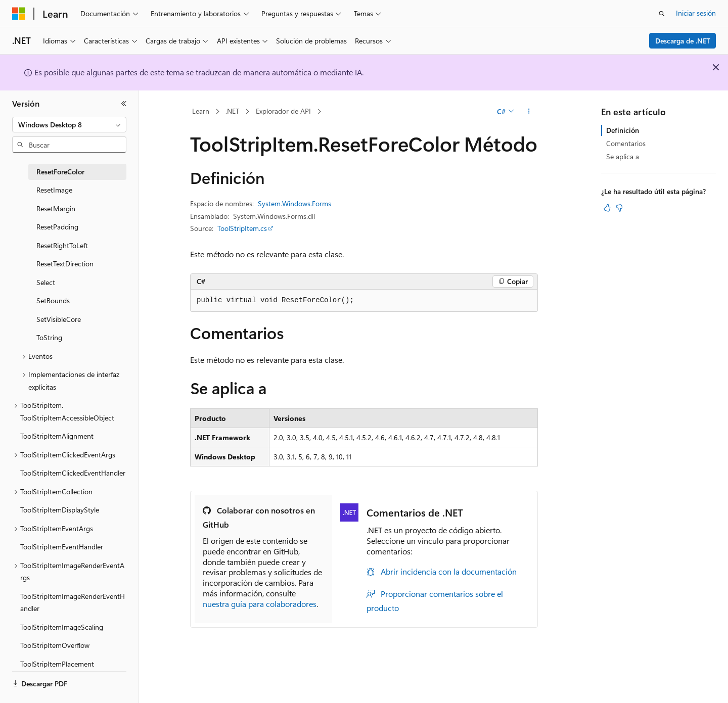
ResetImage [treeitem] (54, 190)
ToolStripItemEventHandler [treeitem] (62, 547)
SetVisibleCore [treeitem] (59, 319)
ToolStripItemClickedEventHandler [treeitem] (73, 473)
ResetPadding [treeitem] (57, 227)
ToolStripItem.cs (242, 228)
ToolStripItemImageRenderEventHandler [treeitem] (73, 602)
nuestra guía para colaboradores (260, 604)
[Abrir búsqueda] (662, 14)
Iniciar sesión (696, 13)
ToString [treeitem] (49, 337)
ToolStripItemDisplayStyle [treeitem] (60, 510)
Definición (623, 130)
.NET (232, 111)
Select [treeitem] (46, 282)
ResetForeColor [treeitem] (60, 172)
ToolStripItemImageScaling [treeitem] (62, 627)
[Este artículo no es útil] (619, 208)
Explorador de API (283, 111)
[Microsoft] (19, 14)
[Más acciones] (529, 112)
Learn (201, 111)
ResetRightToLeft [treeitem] (62, 245)
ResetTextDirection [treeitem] (65, 264)
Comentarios (626, 143)
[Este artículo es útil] (607, 208)
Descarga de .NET (683, 41)
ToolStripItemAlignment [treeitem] (57, 436)
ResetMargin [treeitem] (56, 208)
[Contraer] (124, 104)
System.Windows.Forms (294, 203)
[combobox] (69, 125)
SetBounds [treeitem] (53, 300)
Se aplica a (623, 156)
